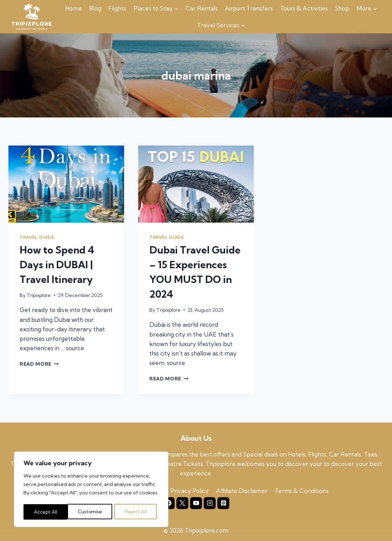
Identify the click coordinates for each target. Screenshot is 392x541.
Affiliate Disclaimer (242, 491)
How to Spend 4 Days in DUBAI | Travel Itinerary (57, 265)
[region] (91, 490)
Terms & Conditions (302, 491)
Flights (117, 8)
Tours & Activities (304, 8)
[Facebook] (169, 503)
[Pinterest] (223, 503)
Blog (95, 8)
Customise (46, 512)
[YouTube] (196, 503)
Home (74, 8)
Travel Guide (37, 237)
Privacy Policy (190, 491)
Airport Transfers (249, 8)
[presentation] (66, 184)
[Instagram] (210, 503)
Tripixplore (39, 295)
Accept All (137, 512)
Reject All (92, 512)
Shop (342, 8)
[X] (182, 503)
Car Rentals (202, 8)
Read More (39, 364)
